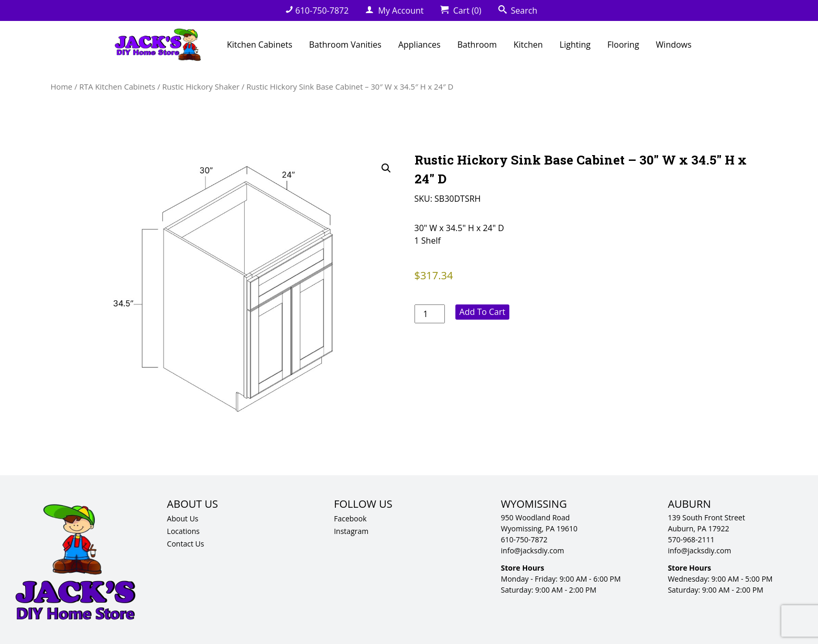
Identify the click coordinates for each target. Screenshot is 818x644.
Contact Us (186, 544)
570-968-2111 (691, 539)
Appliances (419, 45)
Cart (461, 10)
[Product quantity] (430, 314)
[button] (386, 168)
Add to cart (483, 312)
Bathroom (477, 45)
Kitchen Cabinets (260, 45)
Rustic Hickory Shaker (201, 86)
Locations (183, 531)
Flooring (623, 45)
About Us (183, 519)
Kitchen (528, 45)
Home (62, 86)
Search (518, 10)
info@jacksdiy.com (533, 550)
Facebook (350, 519)
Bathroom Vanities (345, 45)
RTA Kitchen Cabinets (117, 86)
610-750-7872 (317, 10)
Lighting (575, 45)
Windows (674, 45)
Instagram (351, 531)
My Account (394, 10)
